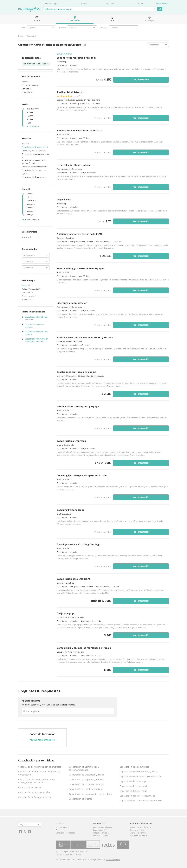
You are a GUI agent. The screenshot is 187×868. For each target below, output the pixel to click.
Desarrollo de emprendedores (34, 167)
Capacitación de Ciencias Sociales (34, 792)
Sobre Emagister (63, 827)
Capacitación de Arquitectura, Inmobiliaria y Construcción (39, 773)
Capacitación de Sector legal (133, 781)
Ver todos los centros (139, 836)
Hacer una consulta (43, 740)
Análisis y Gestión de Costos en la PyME (80, 234)
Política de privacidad (102, 833)
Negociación (64, 199)
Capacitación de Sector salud (133, 791)
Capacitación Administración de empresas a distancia (36, 340)
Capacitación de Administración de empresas (40, 767)
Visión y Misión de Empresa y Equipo (78, 406)
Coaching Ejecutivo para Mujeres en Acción (82, 475)
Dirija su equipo (66, 613)
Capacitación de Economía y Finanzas (87, 784)
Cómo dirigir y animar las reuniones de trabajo (84, 648)
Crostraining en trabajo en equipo (76, 372)
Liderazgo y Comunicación (72, 303)
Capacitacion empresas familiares (34, 326)
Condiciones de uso (101, 830)
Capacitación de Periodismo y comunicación (141, 776)
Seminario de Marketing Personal (76, 58)
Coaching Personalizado (71, 510)
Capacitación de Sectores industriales (137, 796)
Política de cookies (101, 836)
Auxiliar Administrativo (70, 92)
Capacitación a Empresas (71, 441)
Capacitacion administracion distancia (36, 333)
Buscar (160, 9)
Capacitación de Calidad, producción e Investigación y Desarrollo (36, 781)
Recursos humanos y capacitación (36, 154)
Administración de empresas (34, 147)
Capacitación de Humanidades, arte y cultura (90, 794)
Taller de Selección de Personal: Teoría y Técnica (85, 337)
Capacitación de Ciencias (30, 787)
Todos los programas (52, 4)
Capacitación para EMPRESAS (74, 579)
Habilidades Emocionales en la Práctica (79, 131)
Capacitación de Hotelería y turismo (86, 789)
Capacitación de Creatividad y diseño (86, 775)
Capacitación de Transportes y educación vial (141, 801)
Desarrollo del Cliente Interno (74, 165)
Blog (58, 830)
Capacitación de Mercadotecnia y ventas (139, 772)
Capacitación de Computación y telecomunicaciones (84, 768)
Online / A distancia (30, 289)
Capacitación (138, 4)
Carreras (83, 4)
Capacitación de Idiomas (81, 799)
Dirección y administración (33, 151)
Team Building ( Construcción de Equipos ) (81, 268)
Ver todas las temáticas (65, 833)
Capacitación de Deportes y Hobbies (86, 780)
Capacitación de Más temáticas (134, 767)
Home (21, 36)
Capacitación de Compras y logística (35, 797)
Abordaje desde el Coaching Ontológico (79, 544)
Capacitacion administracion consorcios (36, 318)
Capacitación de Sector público (134, 786)
